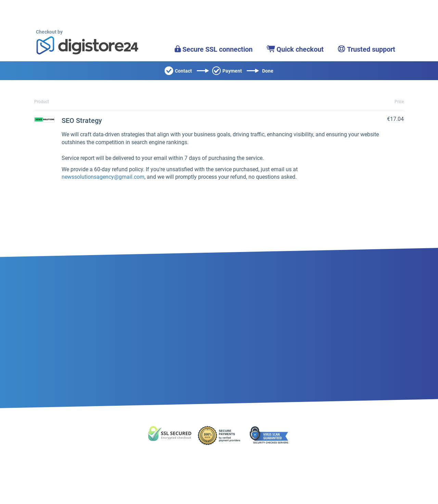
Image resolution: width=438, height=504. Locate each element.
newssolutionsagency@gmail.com (103, 177)
